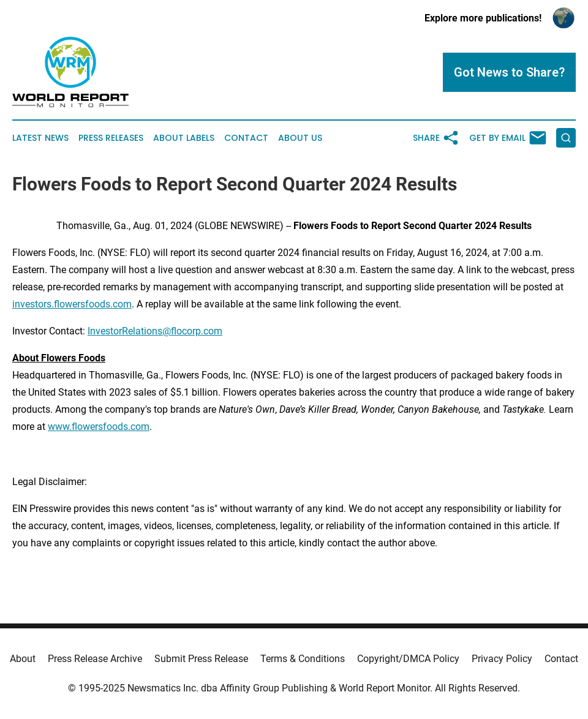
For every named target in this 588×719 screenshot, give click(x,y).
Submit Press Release (201, 659)
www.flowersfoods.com (99, 427)
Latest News (40, 138)
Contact (246, 138)
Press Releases (111, 138)
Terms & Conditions (303, 659)
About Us (300, 138)
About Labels (184, 138)
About (23, 659)
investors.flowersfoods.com (72, 304)
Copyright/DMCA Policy (408, 659)
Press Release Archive (95, 659)
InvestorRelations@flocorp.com (155, 331)
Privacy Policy (502, 659)
